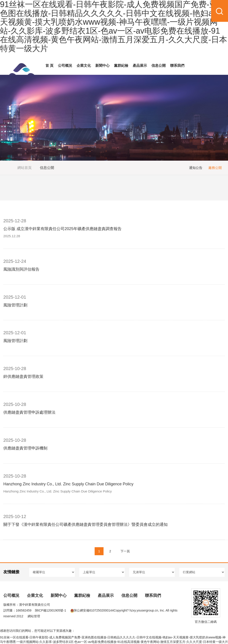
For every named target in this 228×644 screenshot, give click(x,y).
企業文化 (84, 66)
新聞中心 (102, 66)
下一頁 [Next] (125, 551)
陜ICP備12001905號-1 (51, 610)
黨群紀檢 (121, 66)
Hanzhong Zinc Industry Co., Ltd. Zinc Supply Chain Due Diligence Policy (68, 484)
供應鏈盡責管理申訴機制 (25, 448)
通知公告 (196, 168)
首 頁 (49, 66)
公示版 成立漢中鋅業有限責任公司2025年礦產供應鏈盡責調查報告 (62, 229)
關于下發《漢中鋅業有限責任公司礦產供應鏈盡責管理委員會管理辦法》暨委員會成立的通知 (85, 525)
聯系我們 (177, 66)
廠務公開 (215, 168)
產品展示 (140, 66)
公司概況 (65, 66)
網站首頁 (24, 168)
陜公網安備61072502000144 (92, 610)
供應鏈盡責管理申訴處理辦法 (29, 412)
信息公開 (159, 66)
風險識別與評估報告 (21, 269)
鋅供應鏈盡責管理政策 (23, 377)
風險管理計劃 (15, 305)
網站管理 (34, 616)
